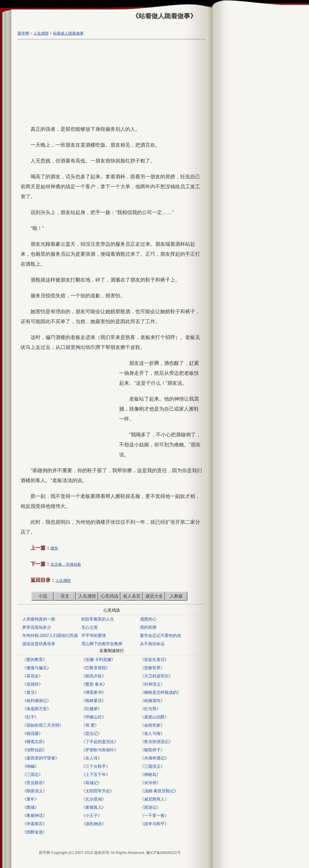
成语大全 (154, 596)
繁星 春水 (94, 684)
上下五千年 (96, 774)
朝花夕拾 (94, 676)
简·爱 (90, 725)
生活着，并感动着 (66, 564)
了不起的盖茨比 (100, 742)
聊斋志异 (35, 742)
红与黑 (150, 709)
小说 (43, 596)
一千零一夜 (154, 816)
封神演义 (152, 684)
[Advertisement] (110, 83)
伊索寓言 (35, 824)
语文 (65, 596)
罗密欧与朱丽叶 (100, 750)
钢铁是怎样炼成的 (161, 692)
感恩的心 (148, 619)
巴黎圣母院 (96, 668)
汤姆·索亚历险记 (159, 791)
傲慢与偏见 (37, 668)
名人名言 (132, 596)
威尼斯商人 (154, 799)
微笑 (54, 548)
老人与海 (152, 733)
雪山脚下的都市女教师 (102, 644)
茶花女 (33, 676)
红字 (31, 717)
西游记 (150, 807)
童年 (31, 799)
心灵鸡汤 (109, 596)
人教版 (176, 596)
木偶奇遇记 (154, 758)
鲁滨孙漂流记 (156, 742)
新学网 (23, 33)
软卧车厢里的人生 (98, 619)
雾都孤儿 (94, 807)
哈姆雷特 (152, 701)
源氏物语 (94, 824)
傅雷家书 (94, 692)
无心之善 (90, 627)
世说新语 (35, 783)
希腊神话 (35, 816)
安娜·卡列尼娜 (98, 660)
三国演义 (152, 766)
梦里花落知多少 (37, 627)
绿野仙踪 (35, 750)
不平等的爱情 (94, 635)
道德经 (33, 684)
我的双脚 (148, 627)
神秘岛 (150, 774)
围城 (31, 807)
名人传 (92, 758)
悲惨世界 (152, 668)
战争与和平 (154, 824)
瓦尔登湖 (94, 799)
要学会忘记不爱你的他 (161, 635)
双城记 (92, 783)
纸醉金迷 (35, 832)
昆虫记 (92, 733)
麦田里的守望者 (41, 758)
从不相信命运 (152, 644)
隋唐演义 (35, 791)
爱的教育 (35, 660)
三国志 (33, 774)
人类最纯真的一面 (39, 619)
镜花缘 (33, 733)
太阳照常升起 (98, 791)
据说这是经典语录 (39, 644)
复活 (31, 692)
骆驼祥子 (152, 750)
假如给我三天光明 (43, 725)
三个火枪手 (96, 766)
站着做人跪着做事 (68, 33)
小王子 (92, 816)
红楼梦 (92, 709)
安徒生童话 (154, 660)
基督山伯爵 (154, 717)
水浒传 (150, 783)
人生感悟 (41, 33)
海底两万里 (37, 709)
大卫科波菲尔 (156, 676)
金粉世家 (152, 725)
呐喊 (31, 766)
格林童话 (94, 701)
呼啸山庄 (94, 717)
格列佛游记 (37, 701)
